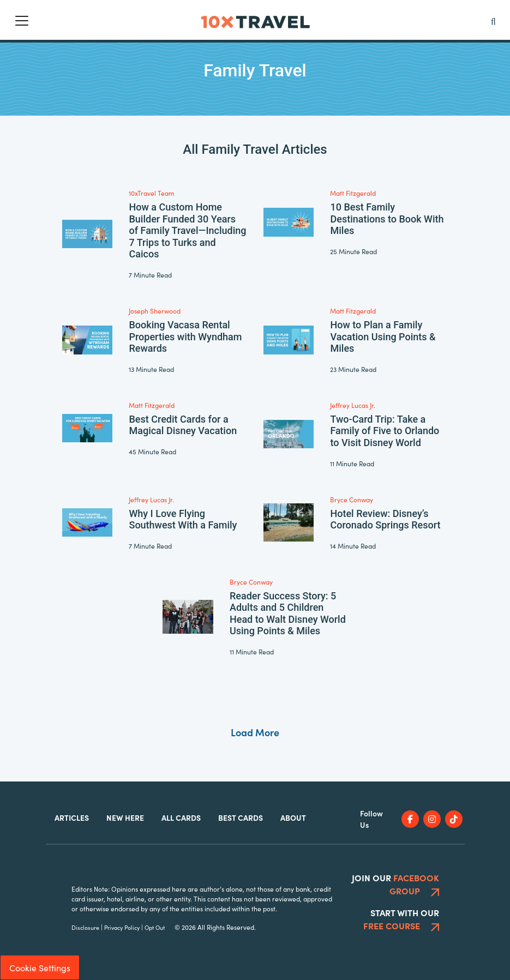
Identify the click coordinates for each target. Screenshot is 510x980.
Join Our (395, 884)
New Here (125, 817)
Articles (72, 817)
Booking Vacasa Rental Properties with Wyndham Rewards (185, 336)
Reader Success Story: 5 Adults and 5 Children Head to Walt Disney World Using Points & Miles (288, 614)
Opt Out (155, 927)
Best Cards (241, 817)
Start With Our (401, 919)
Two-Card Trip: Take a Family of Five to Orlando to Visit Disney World (385, 431)
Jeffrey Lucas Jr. (353, 405)
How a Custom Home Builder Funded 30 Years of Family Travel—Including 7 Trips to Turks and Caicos (187, 230)
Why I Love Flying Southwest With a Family (183, 519)
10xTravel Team (152, 193)
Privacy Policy (122, 927)
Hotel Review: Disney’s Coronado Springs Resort (385, 519)
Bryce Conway (352, 499)
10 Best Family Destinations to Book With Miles (387, 219)
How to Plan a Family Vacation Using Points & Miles (383, 336)
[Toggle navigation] (22, 21)
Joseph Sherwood (155, 311)
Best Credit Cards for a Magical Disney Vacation (183, 425)
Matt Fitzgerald (353, 193)
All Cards (181, 817)
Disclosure (85, 927)
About (293, 817)
